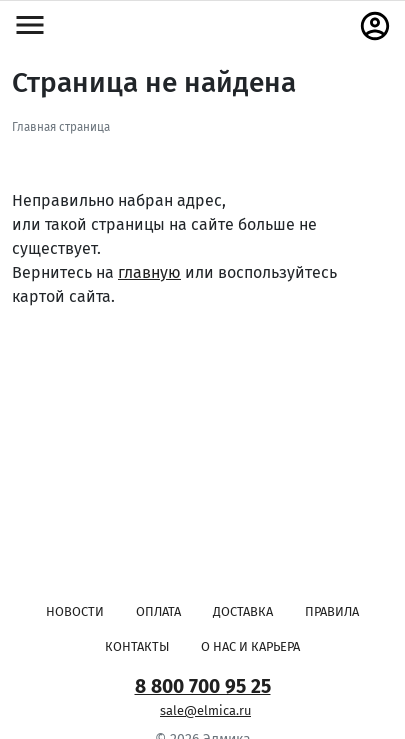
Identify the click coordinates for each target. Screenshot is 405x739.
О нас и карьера (250, 646)
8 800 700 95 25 (203, 686)
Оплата (158, 611)
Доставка (243, 611)
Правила (332, 611)
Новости (75, 611)
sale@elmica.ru (205, 710)
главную (149, 272)
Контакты (137, 646)
